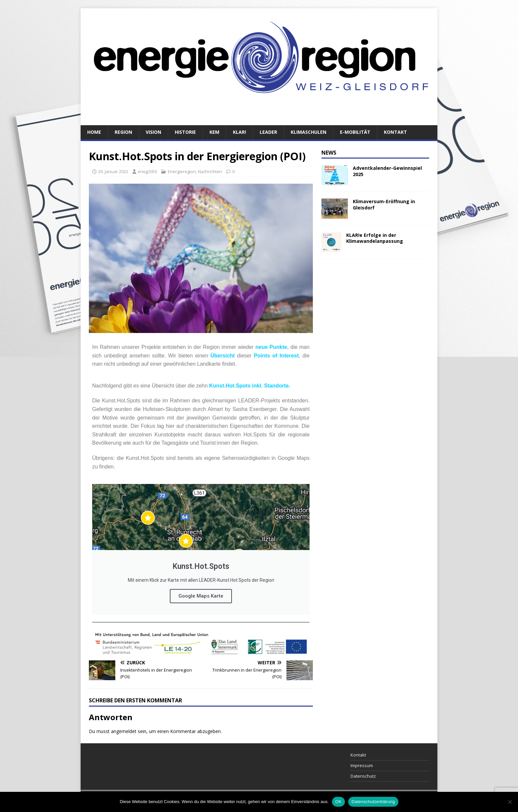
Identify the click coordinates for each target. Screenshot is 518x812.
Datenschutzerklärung (373, 802)
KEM (214, 132)
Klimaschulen (309, 132)
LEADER (268, 132)
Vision (153, 132)
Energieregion (182, 171)
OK (338, 802)
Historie (185, 132)
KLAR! (240, 132)
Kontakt (395, 132)
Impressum (362, 765)
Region (123, 132)
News (329, 153)
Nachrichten (210, 171)
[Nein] (510, 802)
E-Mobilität (355, 132)
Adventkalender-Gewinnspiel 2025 (387, 171)
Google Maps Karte (201, 596)
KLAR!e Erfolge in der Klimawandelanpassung (375, 238)
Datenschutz (363, 776)
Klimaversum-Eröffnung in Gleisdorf (384, 204)
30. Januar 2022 (113, 171)
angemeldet (124, 731)
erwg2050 (147, 171)
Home (94, 132)
